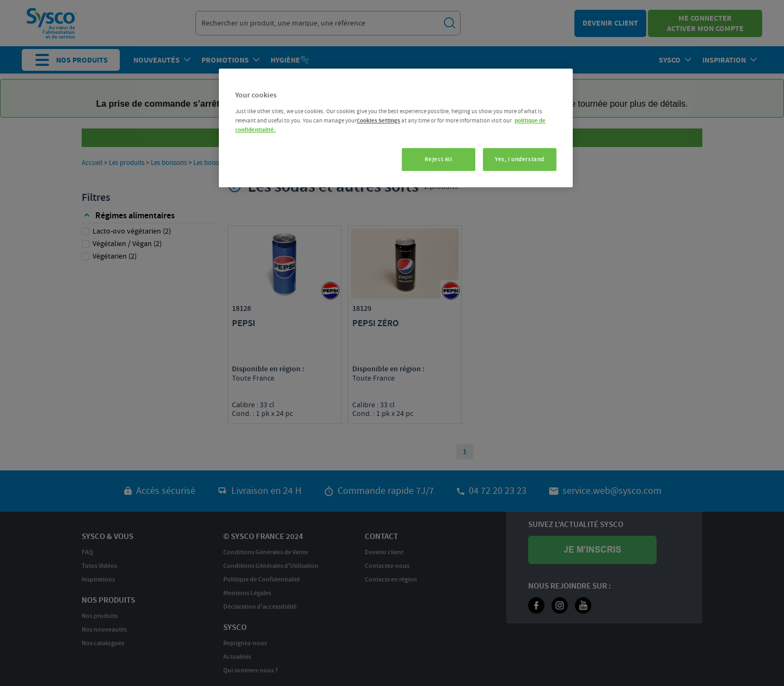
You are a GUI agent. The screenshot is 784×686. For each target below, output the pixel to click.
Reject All (439, 159)
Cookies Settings (378, 121)
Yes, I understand (520, 159)
